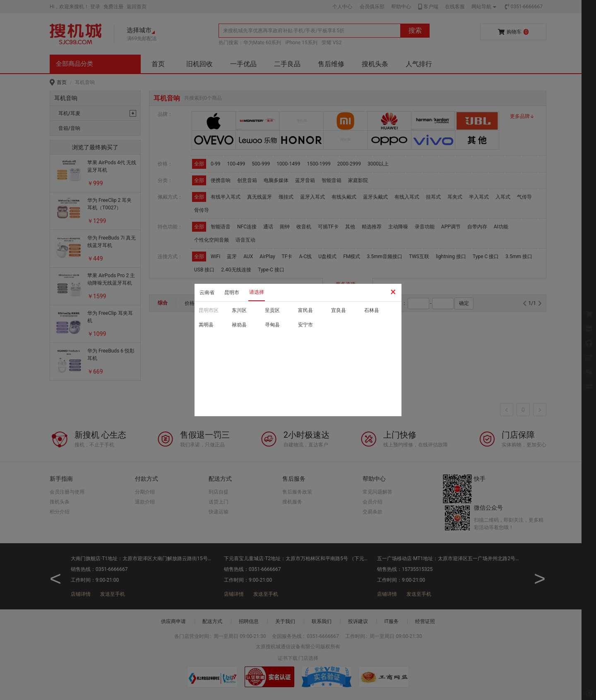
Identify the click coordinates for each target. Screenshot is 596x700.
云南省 (207, 292)
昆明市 (232, 292)
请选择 (257, 292)
